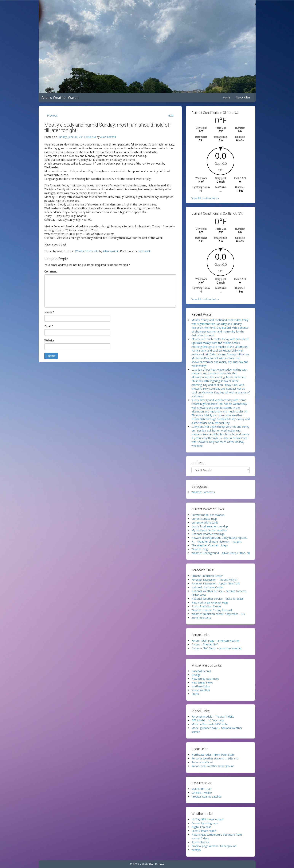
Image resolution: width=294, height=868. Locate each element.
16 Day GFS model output (207, 819)
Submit (51, 356)
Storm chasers (200, 842)
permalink (145, 251)
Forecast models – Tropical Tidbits (213, 717)
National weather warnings (208, 534)
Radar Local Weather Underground (213, 766)
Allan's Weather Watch (60, 98)
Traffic (195, 694)
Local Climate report (204, 831)
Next (171, 115)
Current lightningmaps (205, 823)
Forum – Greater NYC (205, 644)
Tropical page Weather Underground (214, 846)
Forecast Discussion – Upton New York (216, 583)
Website (49, 340)
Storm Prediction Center (206, 606)
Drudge (196, 675)
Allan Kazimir (108, 137)
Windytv (196, 850)
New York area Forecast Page (210, 602)
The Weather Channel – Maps (210, 545)
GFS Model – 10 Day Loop (208, 720)
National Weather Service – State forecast (217, 599)
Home (226, 97)
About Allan (243, 97)
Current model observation (208, 515)
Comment (51, 271)
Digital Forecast (201, 827)
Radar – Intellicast (202, 762)
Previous (52, 115)
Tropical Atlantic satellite (206, 796)
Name (49, 312)
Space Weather (201, 690)
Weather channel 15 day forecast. (212, 610)
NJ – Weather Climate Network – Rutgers (217, 542)
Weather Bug (200, 549)
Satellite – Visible (202, 793)
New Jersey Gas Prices (205, 679)
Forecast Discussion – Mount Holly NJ (215, 580)
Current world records (205, 522)
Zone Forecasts (201, 618)
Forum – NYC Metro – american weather (217, 648)
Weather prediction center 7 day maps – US (218, 614)
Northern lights (201, 686)
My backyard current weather (209, 530)
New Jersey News (202, 682)
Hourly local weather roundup (210, 526)
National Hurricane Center (207, 587)
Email (49, 326)
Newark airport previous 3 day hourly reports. (219, 538)
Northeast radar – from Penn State (213, 755)
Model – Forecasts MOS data (210, 724)
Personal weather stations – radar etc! (215, 758)
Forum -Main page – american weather (216, 641)
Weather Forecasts (87, 251)
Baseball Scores (201, 671)
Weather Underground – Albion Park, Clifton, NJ (221, 553)
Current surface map (204, 519)
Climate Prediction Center (207, 576)
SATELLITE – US (201, 789)
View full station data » (205, 198)
